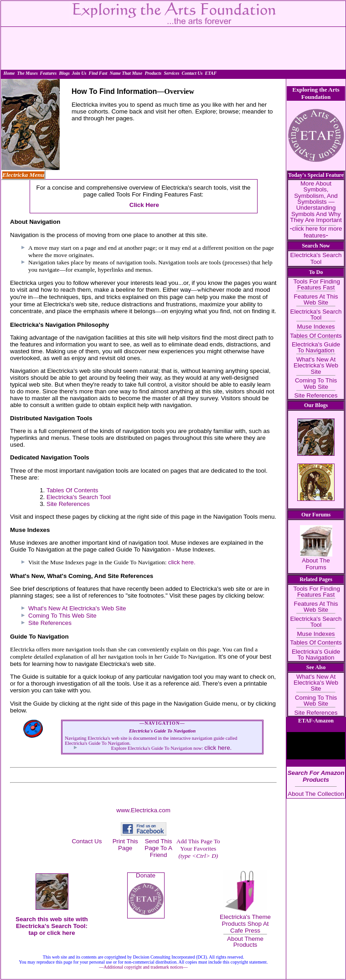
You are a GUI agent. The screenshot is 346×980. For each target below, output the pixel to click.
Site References (68, 504)
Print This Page (125, 845)
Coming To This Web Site (62, 616)
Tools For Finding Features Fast (316, 284)
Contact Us (87, 841)
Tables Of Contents (72, 490)
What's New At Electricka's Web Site (77, 608)
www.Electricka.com (143, 810)
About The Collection (316, 794)
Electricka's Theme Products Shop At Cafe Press (245, 924)
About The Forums (316, 564)
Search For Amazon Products (316, 776)
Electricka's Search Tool (79, 497)
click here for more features (317, 232)
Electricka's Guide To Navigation (316, 347)
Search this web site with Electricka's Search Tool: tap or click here (52, 926)
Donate (146, 875)
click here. (182, 562)
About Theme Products (245, 942)
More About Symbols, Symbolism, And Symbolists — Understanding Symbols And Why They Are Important (316, 202)
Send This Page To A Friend (158, 848)
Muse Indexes (316, 327)
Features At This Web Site (316, 299)
